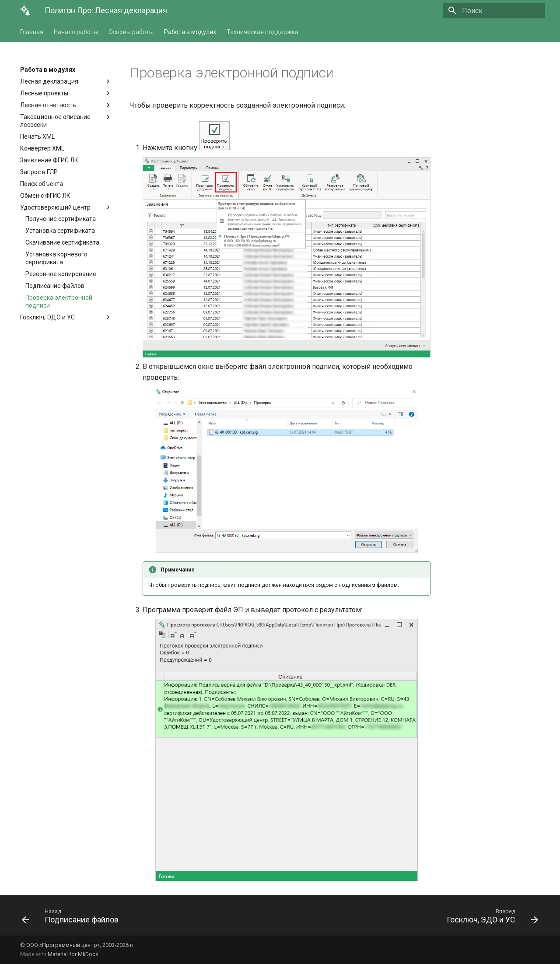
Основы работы (131, 32)
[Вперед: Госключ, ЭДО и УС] (490, 918)
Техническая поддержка (262, 32)
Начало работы (76, 32)
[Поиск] (494, 11)
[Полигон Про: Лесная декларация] (25, 11)
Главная (32, 32)
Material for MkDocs (73, 954)
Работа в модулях (190, 32)
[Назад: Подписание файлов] (73, 918)
